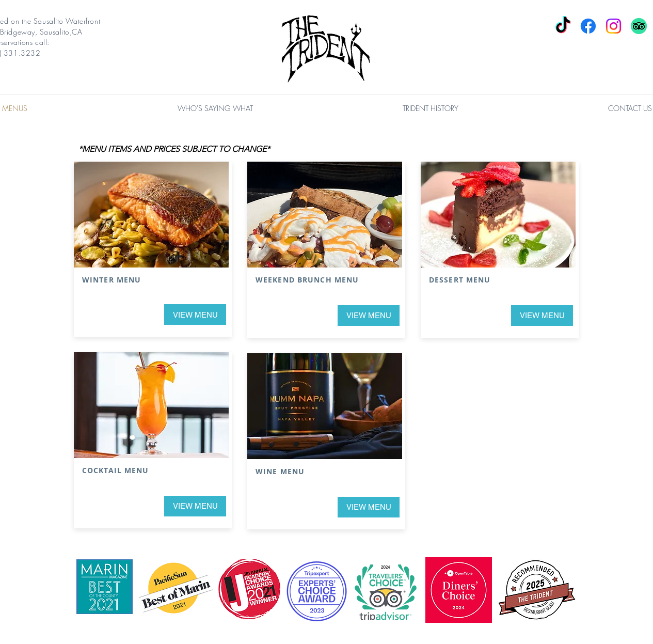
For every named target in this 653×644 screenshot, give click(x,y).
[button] (215, 108)
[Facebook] (588, 26)
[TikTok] (563, 26)
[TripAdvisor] (639, 26)
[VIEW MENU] (195, 315)
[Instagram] (614, 26)
